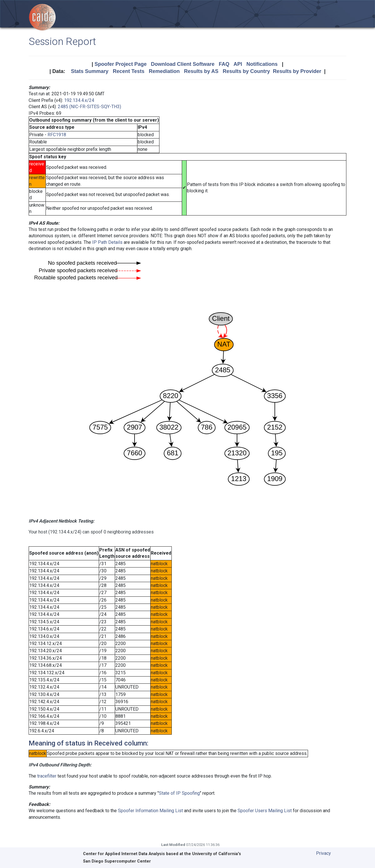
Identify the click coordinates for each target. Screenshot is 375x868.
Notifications (262, 64)
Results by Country (246, 71)
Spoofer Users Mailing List (265, 811)
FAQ (224, 64)
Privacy (323, 853)
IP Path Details (107, 242)
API (238, 64)
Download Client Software (183, 64)
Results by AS (201, 71)
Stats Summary (90, 71)
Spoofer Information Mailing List (150, 811)
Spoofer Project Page (121, 64)
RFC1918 (57, 135)
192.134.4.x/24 (79, 100)
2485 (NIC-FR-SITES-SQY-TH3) (89, 107)
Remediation (164, 71)
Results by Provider (297, 71)
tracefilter (47, 776)
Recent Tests (129, 71)
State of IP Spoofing (179, 793)
